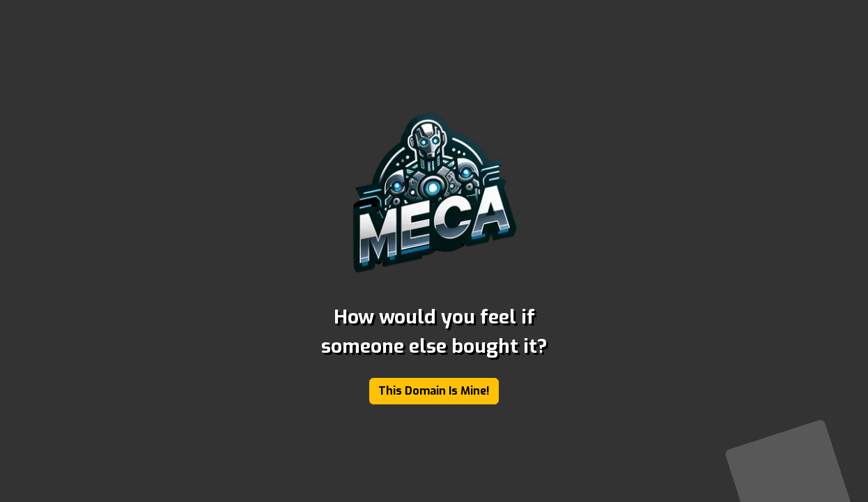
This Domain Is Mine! (434, 391)
